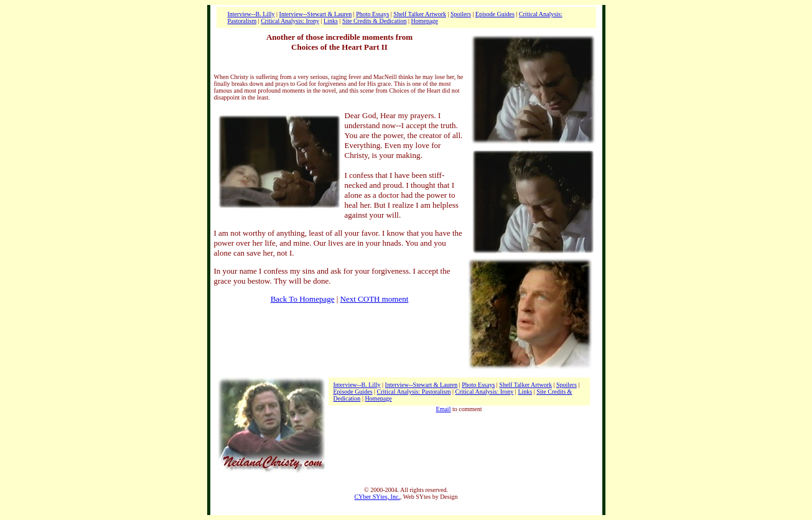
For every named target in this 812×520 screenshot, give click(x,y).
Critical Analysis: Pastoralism (414, 392)
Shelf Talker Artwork (420, 14)
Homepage (425, 21)
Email (444, 409)
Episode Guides (495, 14)
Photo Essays (372, 14)
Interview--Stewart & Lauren (316, 14)
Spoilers (461, 14)
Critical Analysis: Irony (290, 21)
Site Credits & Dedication (375, 21)
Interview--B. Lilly (251, 14)
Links (331, 21)
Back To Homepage (303, 299)
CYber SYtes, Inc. (377, 497)
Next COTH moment (375, 299)
